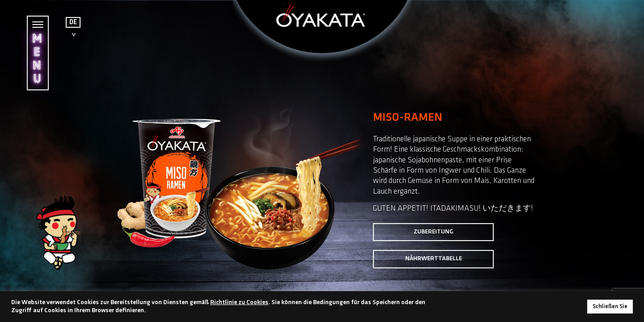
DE (73, 22)
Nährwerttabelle (434, 259)
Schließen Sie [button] (610, 307)
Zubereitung (434, 232)
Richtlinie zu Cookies (239, 303)
